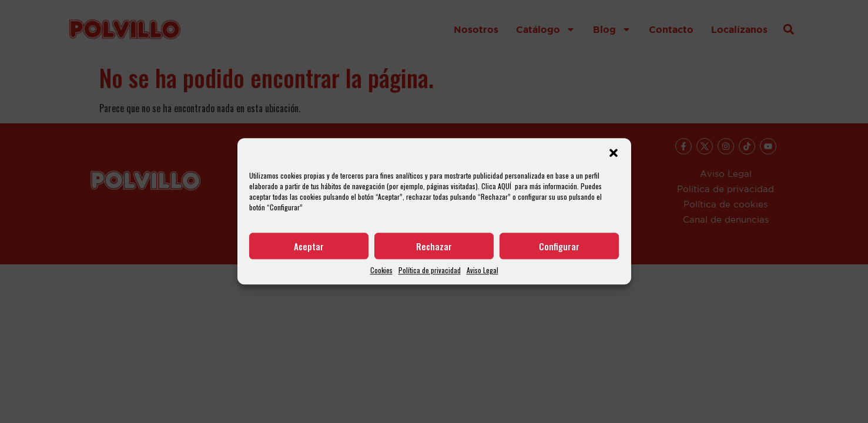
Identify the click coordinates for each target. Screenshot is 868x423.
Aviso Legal (482, 271)
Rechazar (434, 246)
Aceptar (309, 246)
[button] (614, 153)
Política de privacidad (430, 271)
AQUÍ (505, 186)
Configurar (559, 246)
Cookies (381, 271)
